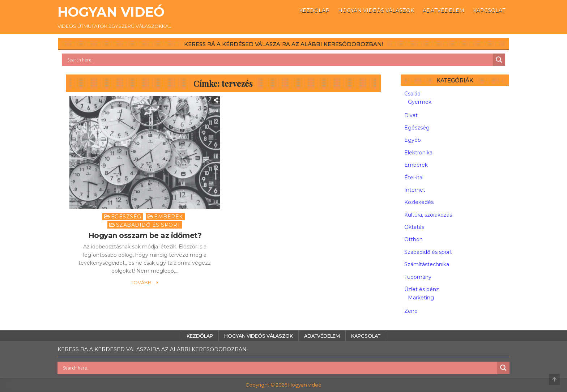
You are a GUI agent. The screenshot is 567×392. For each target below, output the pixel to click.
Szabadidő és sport (148, 225)
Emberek (169, 217)
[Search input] (279, 60)
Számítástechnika (427, 264)
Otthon (413, 239)
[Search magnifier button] (499, 60)
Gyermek (420, 102)
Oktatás (414, 227)
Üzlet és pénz (422, 289)
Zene (411, 311)
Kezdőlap (314, 10)
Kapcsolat (489, 10)
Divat (411, 115)
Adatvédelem (444, 10)
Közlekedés (419, 202)
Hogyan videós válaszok (376, 10)
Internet (415, 190)
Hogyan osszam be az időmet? (145, 235)
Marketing (421, 298)
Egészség (126, 217)
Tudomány (418, 277)
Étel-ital (414, 178)
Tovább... (143, 282)
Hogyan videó (111, 12)
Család (412, 94)
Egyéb (413, 140)
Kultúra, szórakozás (428, 215)
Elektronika (418, 153)
